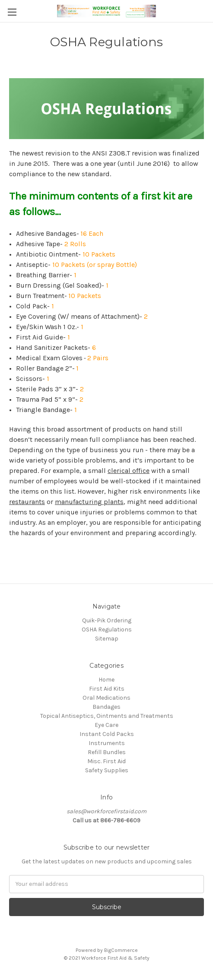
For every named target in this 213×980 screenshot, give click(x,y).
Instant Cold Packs (107, 734)
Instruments (107, 743)
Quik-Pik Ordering (107, 620)
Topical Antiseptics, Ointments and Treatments (107, 716)
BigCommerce (121, 950)
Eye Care (106, 725)
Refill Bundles (107, 752)
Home (106, 680)
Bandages (106, 707)
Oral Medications (106, 698)
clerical (119, 471)
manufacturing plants (89, 502)
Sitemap (107, 639)
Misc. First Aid (106, 761)
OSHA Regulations (107, 630)
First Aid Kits (107, 689)
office (140, 471)
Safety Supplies (107, 770)
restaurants (27, 502)
